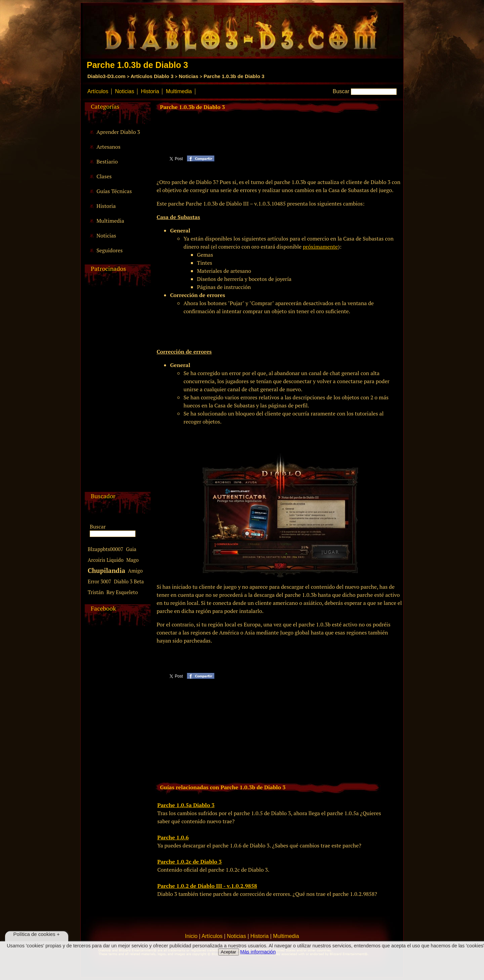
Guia (131, 549)
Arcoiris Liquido (106, 560)
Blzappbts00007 (106, 549)
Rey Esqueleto (122, 592)
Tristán (96, 592)
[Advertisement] (117, 391)
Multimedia (179, 91)
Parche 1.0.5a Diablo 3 (186, 805)
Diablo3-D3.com (106, 76)
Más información (258, 952)
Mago (133, 560)
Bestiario (107, 161)
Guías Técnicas (114, 191)
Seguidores (110, 250)
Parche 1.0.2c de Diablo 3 (190, 862)
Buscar (341, 91)
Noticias (189, 76)
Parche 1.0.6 (173, 837)
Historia (150, 91)
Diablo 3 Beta (129, 581)
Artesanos (108, 147)
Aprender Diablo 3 (118, 132)
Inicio (191, 936)
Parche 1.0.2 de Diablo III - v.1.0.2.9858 (207, 886)
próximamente (320, 247)
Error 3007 (99, 581)
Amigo (135, 571)
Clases (104, 176)
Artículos (98, 91)
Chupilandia (107, 570)
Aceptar (229, 952)
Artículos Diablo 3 (152, 76)
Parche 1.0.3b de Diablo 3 (234, 76)
